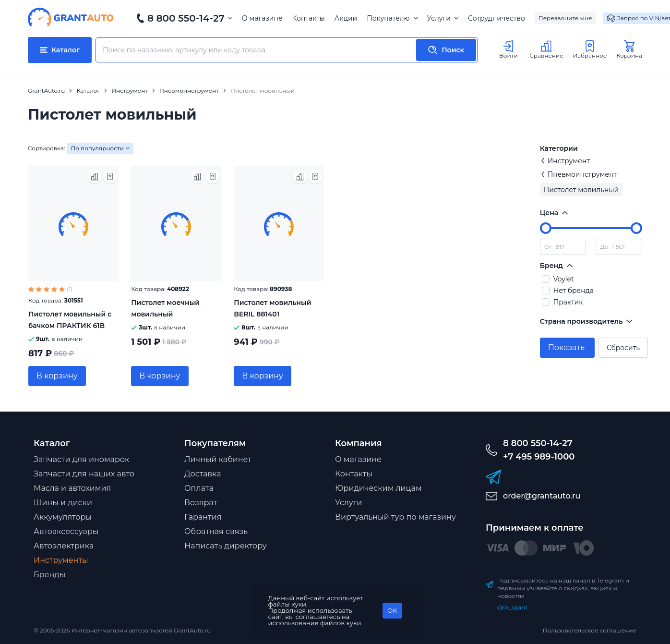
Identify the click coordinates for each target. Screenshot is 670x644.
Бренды (49, 575)
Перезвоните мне (565, 18)
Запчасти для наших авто (84, 474)
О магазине (262, 18)
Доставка (203, 474)
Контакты (309, 18)
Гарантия (203, 517)
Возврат (201, 503)
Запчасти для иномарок (81, 459)
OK (392, 610)
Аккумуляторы (63, 517)
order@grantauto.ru (542, 496)
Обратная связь (216, 531)
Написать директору (226, 546)
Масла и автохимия (72, 488)
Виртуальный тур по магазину (395, 517)
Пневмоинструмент (579, 174)
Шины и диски (63, 503)
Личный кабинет (218, 459)
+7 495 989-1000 (539, 457)
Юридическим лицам (378, 488)
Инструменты (61, 560)
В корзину (57, 376)
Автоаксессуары (66, 531)
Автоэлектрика (64, 546)
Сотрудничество (497, 18)
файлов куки (341, 623)
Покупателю (392, 18)
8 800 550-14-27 (186, 18)
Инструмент (565, 161)
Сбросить (623, 348)
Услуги (443, 18)
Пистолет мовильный (581, 190)
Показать (566, 347)
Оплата (199, 488)
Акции (346, 18)
